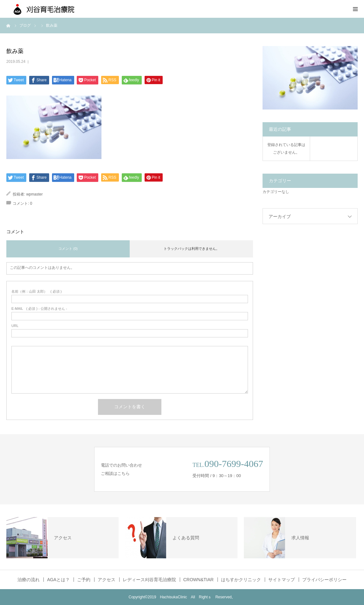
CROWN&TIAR (198, 580)
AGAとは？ (58, 580)
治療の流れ (29, 580)
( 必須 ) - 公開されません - (39, 309)
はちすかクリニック (241, 580)
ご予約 (84, 580)
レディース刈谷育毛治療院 (149, 580)
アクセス (107, 580)
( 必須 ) (37, 292)
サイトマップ (282, 580)
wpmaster (35, 194)
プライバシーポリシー (324, 580)
